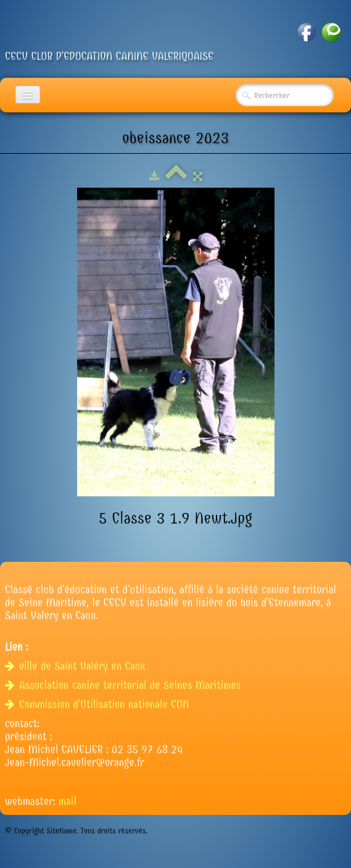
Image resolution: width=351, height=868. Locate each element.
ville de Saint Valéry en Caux (77, 666)
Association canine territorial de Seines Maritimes (125, 686)
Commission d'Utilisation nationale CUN (99, 705)
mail (68, 802)
